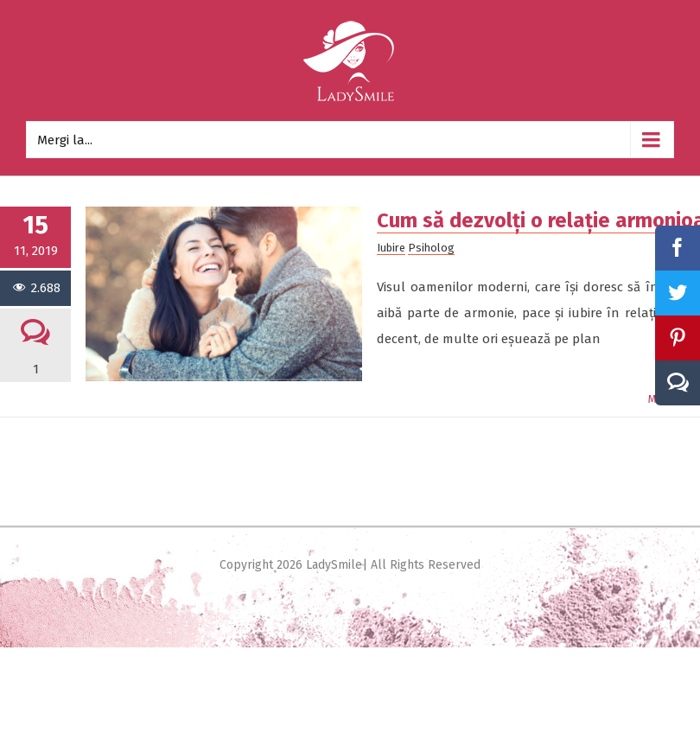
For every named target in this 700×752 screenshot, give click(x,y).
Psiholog (431, 248)
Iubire (391, 248)
